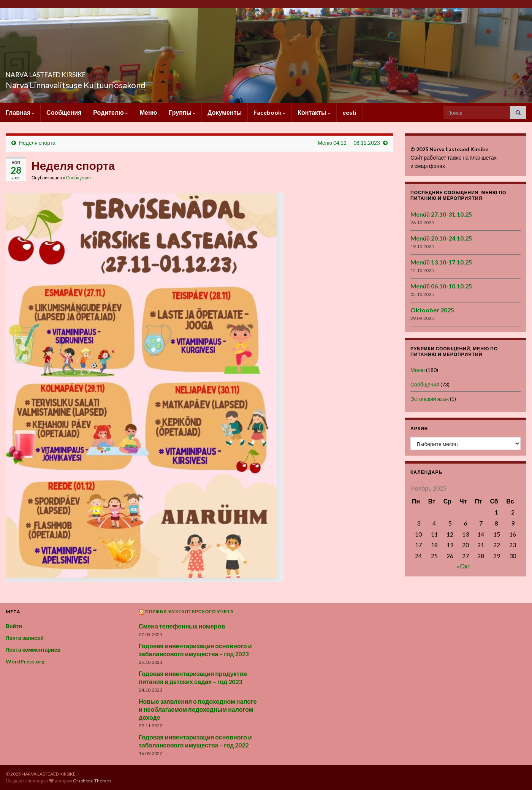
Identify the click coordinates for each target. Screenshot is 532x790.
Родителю (110, 112)
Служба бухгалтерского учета (190, 612)
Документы (225, 112)
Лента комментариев (33, 650)
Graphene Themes (92, 781)
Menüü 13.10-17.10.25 (441, 262)
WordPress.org (25, 661)
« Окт (463, 566)
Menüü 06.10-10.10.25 (441, 286)
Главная (20, 112)
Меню (149, 112)
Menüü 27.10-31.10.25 (441, 214)
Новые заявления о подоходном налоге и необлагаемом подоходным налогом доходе (198, 709)
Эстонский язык (430, 399)
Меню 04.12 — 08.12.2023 (349, 143)
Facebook (270, 112)
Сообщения (64, 112)
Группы (182, 112)
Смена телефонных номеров (182, 626)
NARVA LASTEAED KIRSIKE (78, 72)
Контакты (314, 112)
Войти (14, 626)
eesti (349, 112)
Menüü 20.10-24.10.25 (441, 238)
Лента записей (25, 638)
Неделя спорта (37, 143)
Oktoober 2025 (432, 310)
